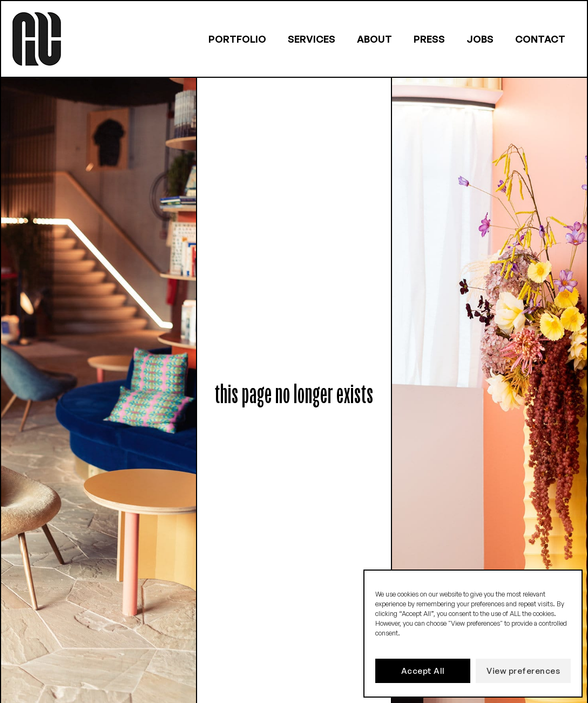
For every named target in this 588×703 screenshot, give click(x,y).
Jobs (480, 39)
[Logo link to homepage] (37, 39)
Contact (540, 39)
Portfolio (237, 39)
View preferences (523, 671)
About (374, 39)
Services (312, 39)
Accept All (423, 671)
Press (429, 39)
